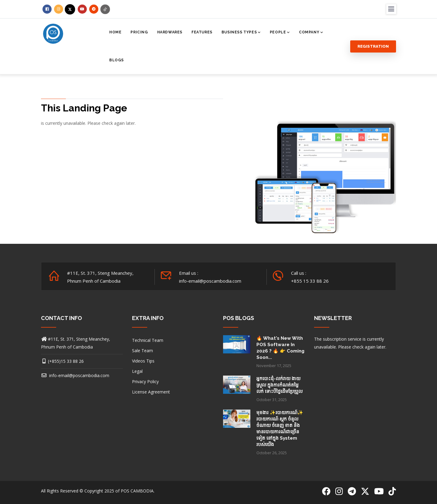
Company (311, 33)
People (280, 33)
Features (202, 32)
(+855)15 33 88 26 (66, 361)
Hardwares (170, 32)
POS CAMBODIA (137, 491)
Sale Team (142, 351)
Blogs (117, 60)
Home (115, 32)
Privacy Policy (145, 381)
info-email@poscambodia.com (75, 375)
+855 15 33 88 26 (310, 281)
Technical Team (148, 340)
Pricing (139, 32)
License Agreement (151, 392)
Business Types (241, 33)
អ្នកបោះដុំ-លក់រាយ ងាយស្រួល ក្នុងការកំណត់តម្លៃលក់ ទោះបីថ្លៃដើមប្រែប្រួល (279, 385)
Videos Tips (143, 361)
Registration (373, 46)
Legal (137, 371)
